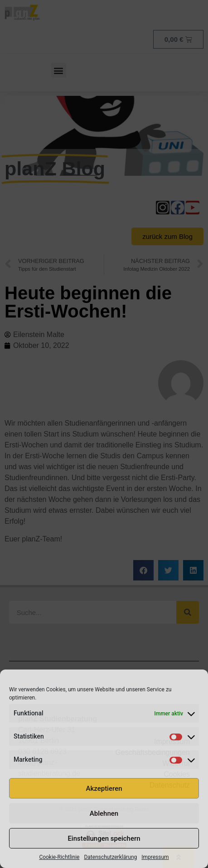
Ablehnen (104, 813)
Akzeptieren (104, 789)
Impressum (155, 857)
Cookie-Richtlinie (59, 857)
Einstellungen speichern (104, 838)
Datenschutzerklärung (110, 857)
